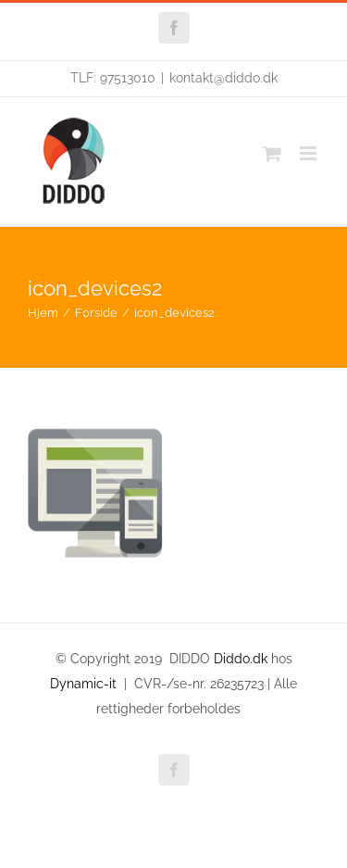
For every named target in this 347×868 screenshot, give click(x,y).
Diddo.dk (241, 659)
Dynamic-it (83, 684)
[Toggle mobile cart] (272, 153)
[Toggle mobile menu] (310, 153)
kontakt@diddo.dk (223, 78)
